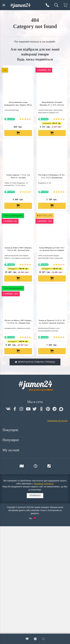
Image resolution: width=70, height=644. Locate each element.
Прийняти (35, 496)
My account (11, 450)
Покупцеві (11, 430)
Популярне (11, 440)
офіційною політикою (43, 484)
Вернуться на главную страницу (35, 362)
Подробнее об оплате (57, 421)
